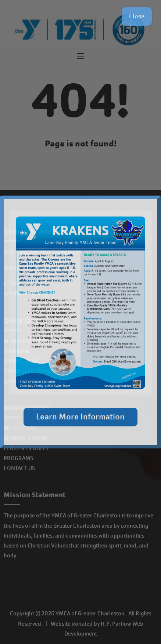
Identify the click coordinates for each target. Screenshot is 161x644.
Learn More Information (80, 417)
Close (137, 16)
